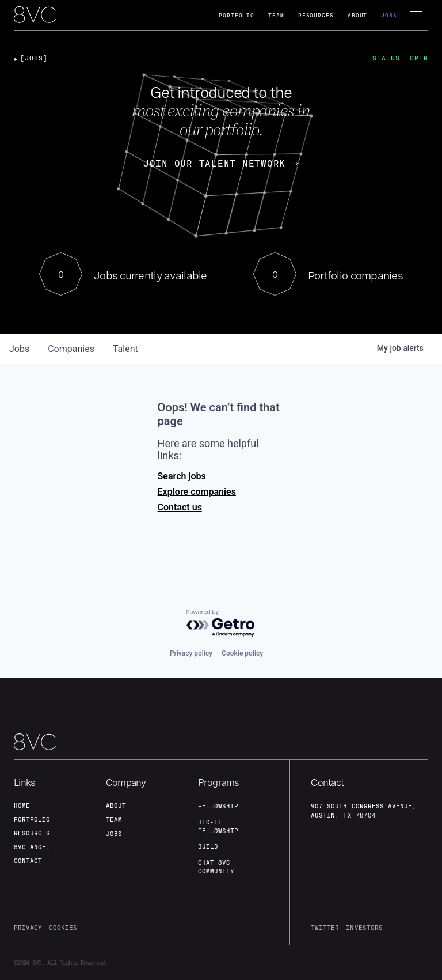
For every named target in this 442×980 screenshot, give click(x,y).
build (208, 846)
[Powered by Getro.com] (221, 624)
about (116, 805)
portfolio (32, 819)
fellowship (218, 806)
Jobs (389, 15)
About (358, 15)
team (114, 819)
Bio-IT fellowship (218, 826)
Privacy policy (191, 653)
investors (364, 928)
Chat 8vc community (216, 867)
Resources (316, 15)
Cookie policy (242, 653)
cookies (63, 928)
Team (276, 15)
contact (28, 861)
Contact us (180, 507)
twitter (325, 928)
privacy (28, 928)
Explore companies (197, 492)
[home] (35, 16)
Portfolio (237, 15)
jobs (19, 349)
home (22, 805)
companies (71, 349)
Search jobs (182, 476)
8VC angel (32, 847)
